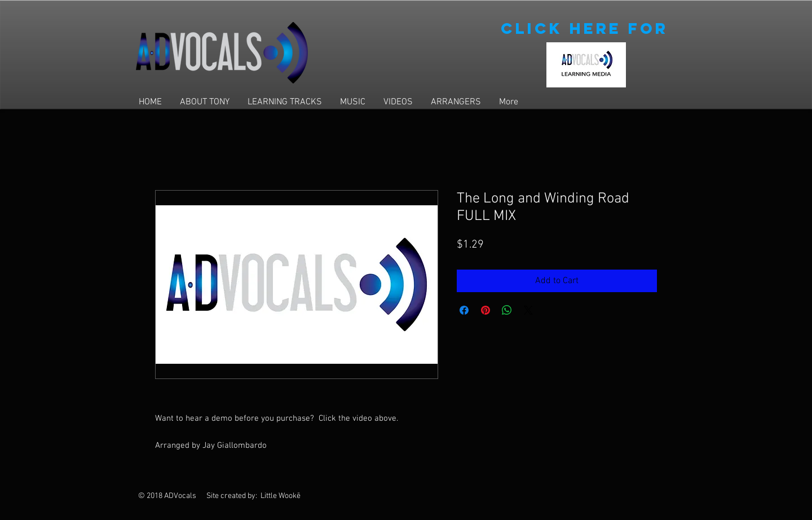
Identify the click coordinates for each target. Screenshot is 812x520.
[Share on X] (528, 310)
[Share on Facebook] (464, 310)
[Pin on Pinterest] (486, 310)
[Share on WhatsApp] (507, 310)
